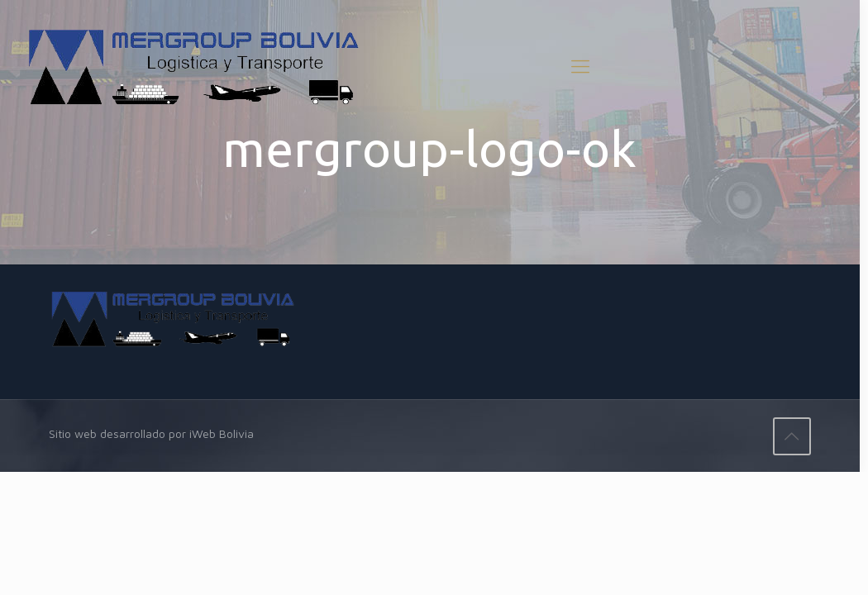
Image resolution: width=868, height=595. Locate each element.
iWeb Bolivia (222, 433)
